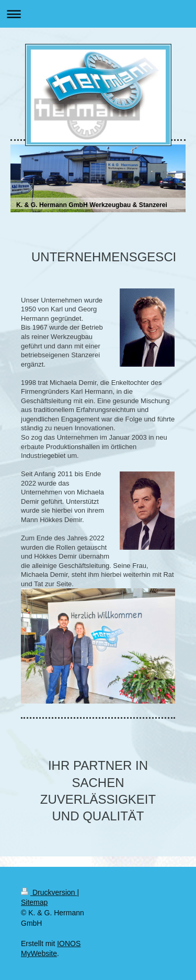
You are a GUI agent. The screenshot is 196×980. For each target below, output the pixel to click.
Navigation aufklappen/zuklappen (98, 14)
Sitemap (34, 902)
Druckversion (49, 892)
